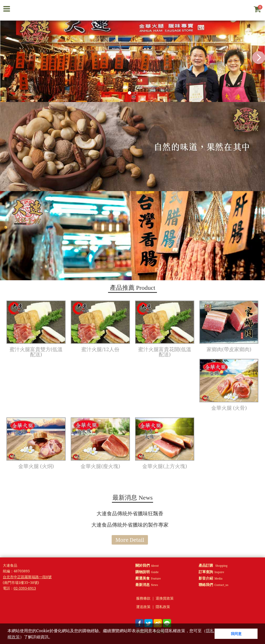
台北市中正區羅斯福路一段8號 (27, 577)
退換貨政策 (165, 598)
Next (259, 58)
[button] (55, 638)
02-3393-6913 (25, 588)
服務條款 (143, 598)
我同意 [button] (236, 634)
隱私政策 (163, 607)
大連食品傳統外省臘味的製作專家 (130, 525)
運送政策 (143, 607)
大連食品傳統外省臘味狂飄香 (130, 513)
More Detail (130, 540)
